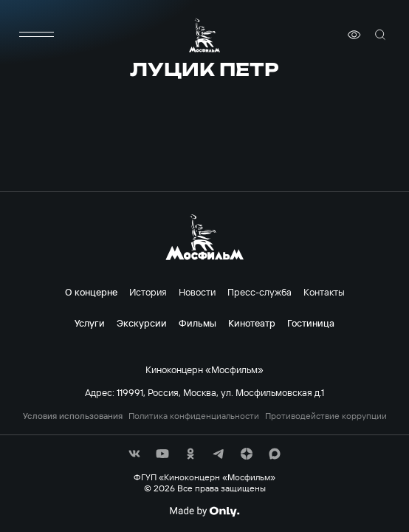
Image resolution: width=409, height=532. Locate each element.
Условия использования (73, 416)
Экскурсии (142, 323)
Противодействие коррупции (326, 416)
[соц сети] (134, 454)
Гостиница (311, 323)
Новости (197, 292)
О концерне (91, 292)
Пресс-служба (260, 292)
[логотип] (205, 35)
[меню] (37, 35)
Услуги (90, 323)
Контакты (324, 292)
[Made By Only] (204, 511)
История (148, 292)
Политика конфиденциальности (194, 416)
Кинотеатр (252, 323)
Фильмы (197, 323)
